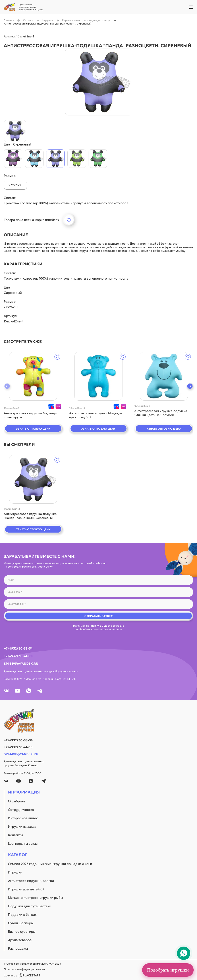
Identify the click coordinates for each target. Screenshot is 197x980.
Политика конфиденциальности (24, 969)
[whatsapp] (29, 691)
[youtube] (18, 691)
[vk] (6, 691)
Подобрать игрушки (168, 970)
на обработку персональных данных (98, 629)
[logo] (98, 721)
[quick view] (33, 376)
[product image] (99, 82)
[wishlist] (57, 357)
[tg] (40, 691)
